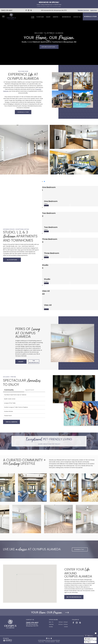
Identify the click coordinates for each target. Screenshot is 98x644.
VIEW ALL (46, 205)
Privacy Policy (41, 642)
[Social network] (47, 639)
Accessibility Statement (50, 642)
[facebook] (26, 11)
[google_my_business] (31, 11)
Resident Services (83, 10)
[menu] (3, 16)
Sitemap (58, 642)
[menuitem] (33, 17)
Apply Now (94, 10)
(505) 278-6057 (7, 10)
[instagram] (29, 11)
